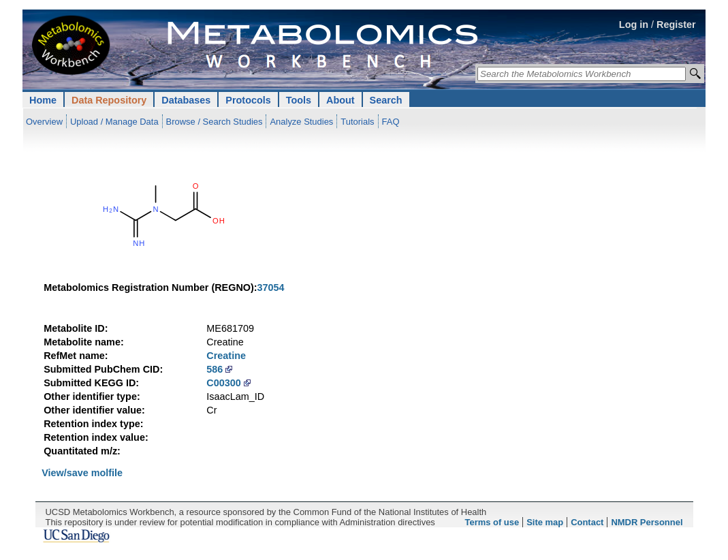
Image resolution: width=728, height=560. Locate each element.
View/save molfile (82, 473)
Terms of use (492, 522)
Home (43, 100)
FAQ (391, 122)
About (341, 100)
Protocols (248, 100)
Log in (634, 25)
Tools (299, 100)
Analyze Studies (301, 122)
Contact (587, 522)
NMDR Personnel (647, 522)
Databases (186, 100)
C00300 (223, 383)
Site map (545, 522)
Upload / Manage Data (114, 122)
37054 (271, 287)
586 (215, 369)
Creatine (226, 356)
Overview (44, 122)
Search (386, 100)
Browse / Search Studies (215, 122)
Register (676, 25)
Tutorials (357, 122)
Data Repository (109, 100)
